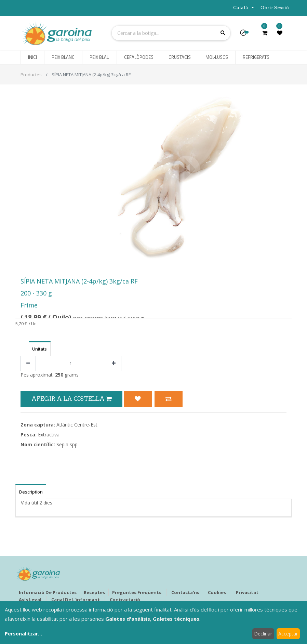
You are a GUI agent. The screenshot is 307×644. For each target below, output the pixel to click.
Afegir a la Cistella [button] (71, 399)
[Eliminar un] (28, 363)
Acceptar (288, 634)
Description (31, 492)
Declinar (263, 634)
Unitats (39, 349)
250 (59, 375)
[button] (246, 35)
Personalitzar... (23, 634)
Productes (31, 75)
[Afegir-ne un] (114, 363)
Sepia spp (67, 444)
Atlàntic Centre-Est (77, 425)
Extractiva (49, 435)
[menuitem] (32, 57)
